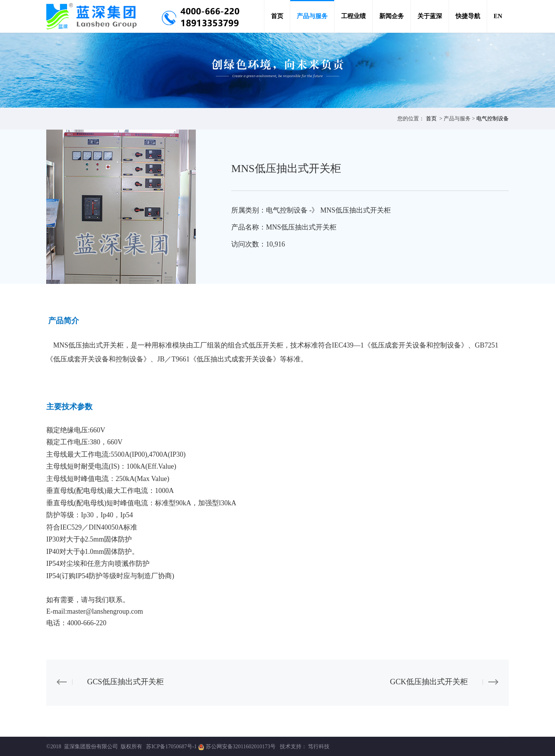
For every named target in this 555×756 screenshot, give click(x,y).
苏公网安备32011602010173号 (241, 747)
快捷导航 (468, 16)
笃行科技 (319, 747)
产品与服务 (312, 16)
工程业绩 (353, 16)
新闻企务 (392, 16)
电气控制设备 (493, 119)
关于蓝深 (430, 16)
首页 (277, 16)
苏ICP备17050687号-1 (171, 747)
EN (498, 16)
